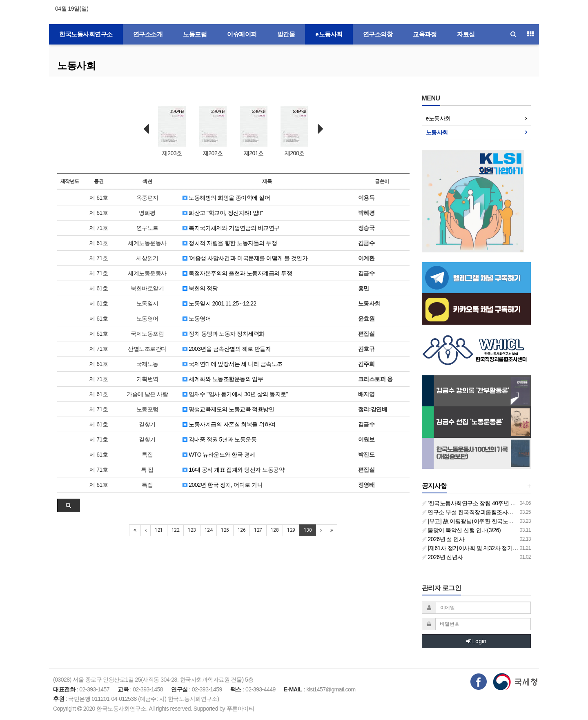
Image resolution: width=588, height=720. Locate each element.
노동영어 (197, 319)
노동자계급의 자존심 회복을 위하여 (229, 424)
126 (242, 530)
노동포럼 (195, 34)
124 (209, 530)
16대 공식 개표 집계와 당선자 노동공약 (233, 470)
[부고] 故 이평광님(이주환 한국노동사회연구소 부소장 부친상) (500, 521)
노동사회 (76, 66)
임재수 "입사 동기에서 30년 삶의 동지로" (235, 394)
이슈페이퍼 (242, 34)
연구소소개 (148, 34)
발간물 (286, 34)
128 (275, 530)
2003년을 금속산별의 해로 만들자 (227, 349)
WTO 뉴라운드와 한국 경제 (219, 455)
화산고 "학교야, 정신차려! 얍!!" (223, 213)
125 (225, 530)
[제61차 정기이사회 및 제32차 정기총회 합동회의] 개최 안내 (498, 548)
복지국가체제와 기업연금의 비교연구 (231, 228)
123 (192, 530)
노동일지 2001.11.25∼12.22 (219, 303)
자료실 (466, 34)
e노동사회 (329, 34)
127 (258, 530)
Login (476, 641)
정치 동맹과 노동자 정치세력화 (224, 334)
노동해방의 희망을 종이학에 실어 (226, 198)
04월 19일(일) (72, 9)
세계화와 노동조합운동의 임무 (223, 379)
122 (176, 530)
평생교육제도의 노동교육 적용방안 (228, 409)
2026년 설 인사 (443, 539)
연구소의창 (378, 34)
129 (291, 530)
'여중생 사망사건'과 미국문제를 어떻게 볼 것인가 (245, 258)
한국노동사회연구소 (86, 34)
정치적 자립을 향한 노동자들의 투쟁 (230, 243)
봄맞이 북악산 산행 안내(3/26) (461, 530)
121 (159, 530)
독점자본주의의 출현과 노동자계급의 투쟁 (237, 273)
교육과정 (425, 34)
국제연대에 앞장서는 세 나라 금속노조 (233, 364)
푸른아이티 (241, 709)
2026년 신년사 (442, 557)
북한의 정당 (200, 288)
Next (321, 129)
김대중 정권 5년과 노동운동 (219, 439)
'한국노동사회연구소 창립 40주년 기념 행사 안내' (484, 503)
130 (308, 530)
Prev (146, 129)
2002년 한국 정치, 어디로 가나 (223, 485)
